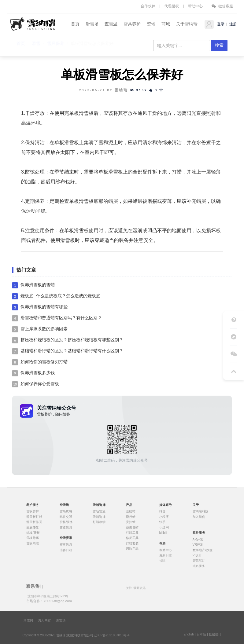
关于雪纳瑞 (187, 24)
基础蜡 (131, 511)
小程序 (164, 517)
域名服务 (199, 566)
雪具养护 (132, 24)
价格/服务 (67, 522)
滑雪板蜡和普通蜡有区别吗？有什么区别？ (61, 318)
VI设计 (197, 555)
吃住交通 (66, 517)
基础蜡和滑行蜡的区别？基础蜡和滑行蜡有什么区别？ (72, 351)
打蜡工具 (132, 533)
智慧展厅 (199, 561)
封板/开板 (33, 533)
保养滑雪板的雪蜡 (38, 285)
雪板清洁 (33, 543)
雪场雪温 (99, 511)
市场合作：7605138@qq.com (49, 601)
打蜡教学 (99, 522)
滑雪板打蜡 (34, 517)
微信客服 (222, 6)
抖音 (163, 511)
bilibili (163, 533)
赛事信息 (66, 545)
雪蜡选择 (99, 517)
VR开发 (198, 545)
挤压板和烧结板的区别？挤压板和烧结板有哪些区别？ (72, 340)
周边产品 (132, 549)
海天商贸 (45, 620)
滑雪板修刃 (34, 522)
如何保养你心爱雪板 (40, 384)
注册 (233, 24)
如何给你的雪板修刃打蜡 (44, 362)
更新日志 (166, 555)
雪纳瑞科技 (201, 511)
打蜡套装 (132, 543)
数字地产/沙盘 (203, 550)
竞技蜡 (131, 522)
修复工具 (132, 538)
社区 (163, 561)
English (189, 635)
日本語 (201, 635)
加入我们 (199, 517)
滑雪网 (28, 620)
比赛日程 (66, 550)
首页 (75, 24)
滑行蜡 (131, 517)
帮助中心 (195, 6)
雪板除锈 (33, 538)
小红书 (164, 527)
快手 (163, 522)
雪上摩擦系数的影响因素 (44, 329)
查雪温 (111, 24)
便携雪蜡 (132, 527)
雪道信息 (66, 527)
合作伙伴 (148, 6)
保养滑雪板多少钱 (38, 373)
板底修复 (33, 527)
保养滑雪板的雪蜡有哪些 (44, 307)
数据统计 (215, 635)
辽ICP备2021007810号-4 (112, 635)
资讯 (151, 24)
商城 (166, 24)
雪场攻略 (66, 511)
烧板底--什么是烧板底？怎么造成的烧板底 (60, 296)
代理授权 (172, 6)
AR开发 (198, 539)
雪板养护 (33, 511)
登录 (220, 24)
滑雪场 (92, 24)
